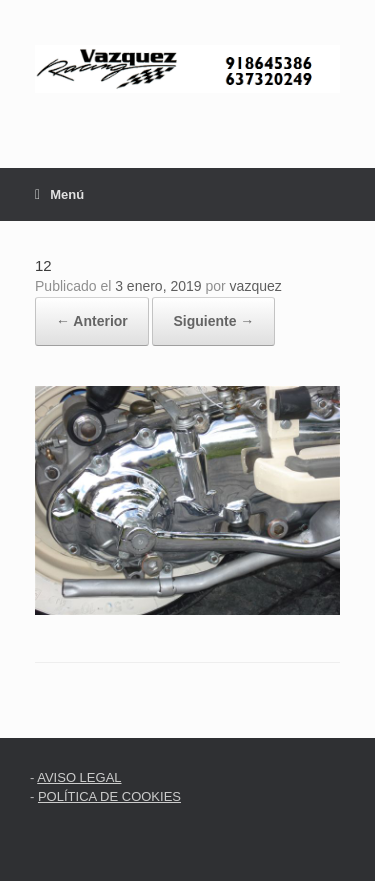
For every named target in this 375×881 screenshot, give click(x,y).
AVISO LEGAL (79, 777)
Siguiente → (213, 321)
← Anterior (92, 321)
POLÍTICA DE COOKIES (109, 796)
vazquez (256, 286)
